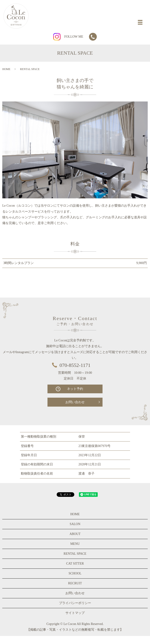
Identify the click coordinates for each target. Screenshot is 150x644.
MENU (75, 544)
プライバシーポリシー (75, 603)
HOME (6, 69)
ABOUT (75, 534)
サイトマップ (75, 613)
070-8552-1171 (75, 365)
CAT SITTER (75, 564)
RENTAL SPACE (75, 554)
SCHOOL (75, 573)
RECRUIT (75, 583)
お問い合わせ (75, 402)
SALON (75, 524)
